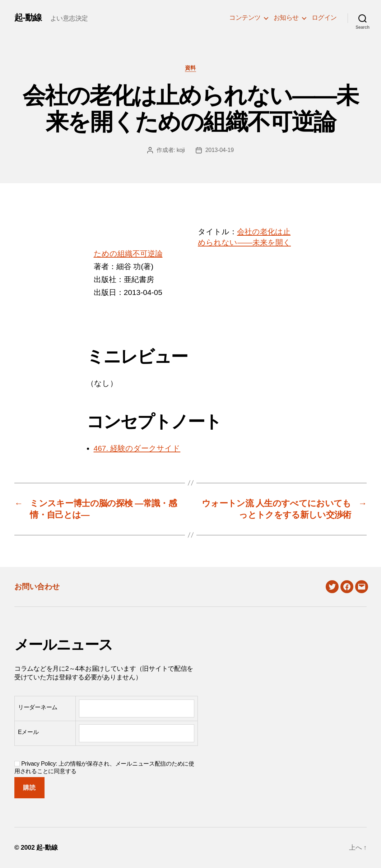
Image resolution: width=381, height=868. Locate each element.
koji (181, 150)
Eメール (28, 732)
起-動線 (28, 18)
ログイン (324, 18)
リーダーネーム (38, 707)
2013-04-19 (220, 150)
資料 (190, 68)
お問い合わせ (37, 587)
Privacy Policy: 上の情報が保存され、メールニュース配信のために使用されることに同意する (104, 767)
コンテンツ (245, 18)
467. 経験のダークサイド (137, 448)
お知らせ (286, 18)
